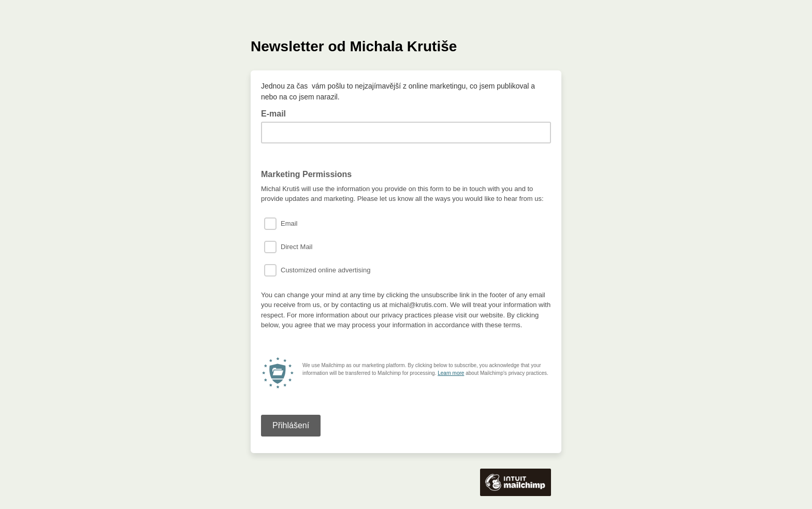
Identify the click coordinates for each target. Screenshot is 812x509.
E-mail (277, 113)
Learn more (451, 373)
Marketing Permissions (306, 174)
